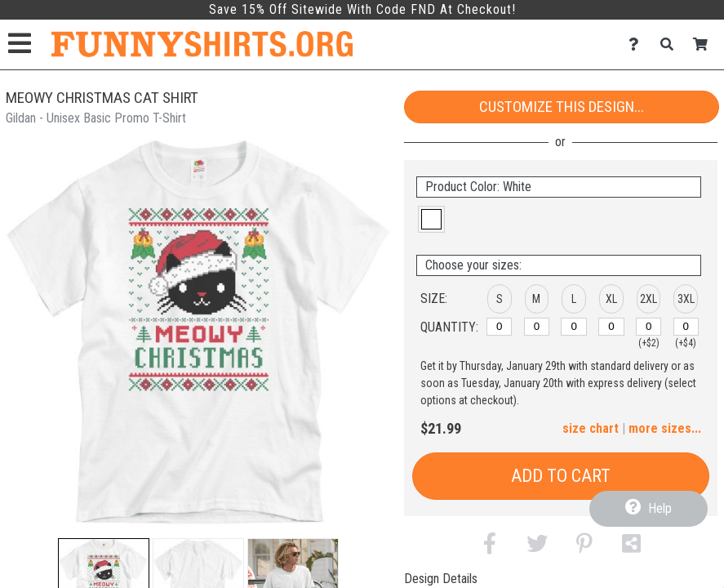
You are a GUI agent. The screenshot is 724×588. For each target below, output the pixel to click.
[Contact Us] (638, 45)
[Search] (671, 45)
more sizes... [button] (665, 428)
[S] (499, 327)
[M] (537, 327)
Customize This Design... (562, 107)
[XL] (611, 327)
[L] (573, 327)
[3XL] (686, 327)
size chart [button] (591, 428)
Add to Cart (561, 476)
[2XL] (648, 327)
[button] (431, 219)
